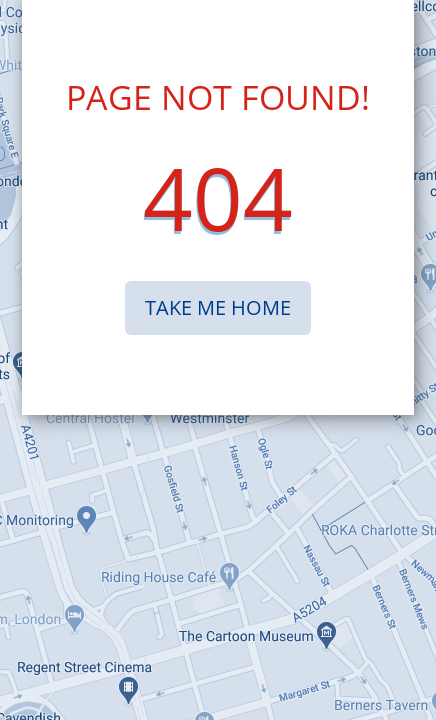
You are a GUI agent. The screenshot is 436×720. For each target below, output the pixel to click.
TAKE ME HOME (218, 307)
